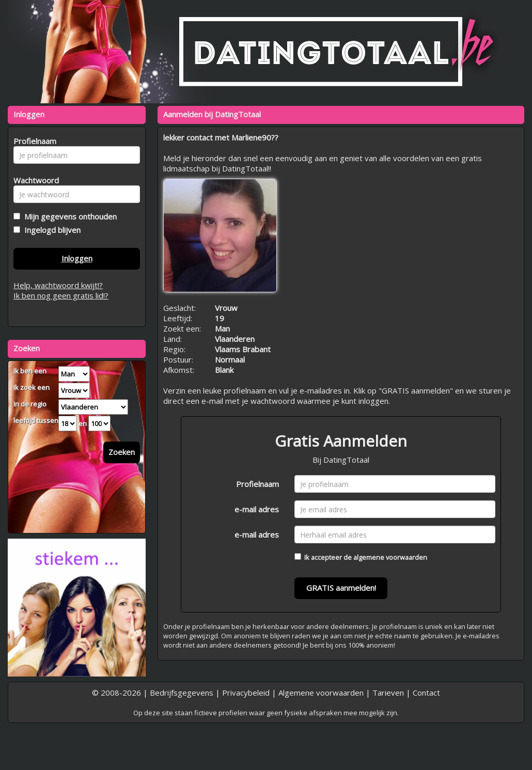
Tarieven (388, 693)
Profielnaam (257, 484)
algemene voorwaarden (390, 557)
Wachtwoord (33, 180)
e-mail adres (257, 509)
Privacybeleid (246, 693)
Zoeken (122, 452)
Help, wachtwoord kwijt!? (58, 285)
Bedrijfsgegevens (182, 693)
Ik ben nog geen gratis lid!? (61, 295)
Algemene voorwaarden (321, 693)
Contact (426, 693)
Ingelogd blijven (50, 230)
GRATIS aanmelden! (341, 588)
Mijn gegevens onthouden (68, 216)
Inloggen (77, 258)
